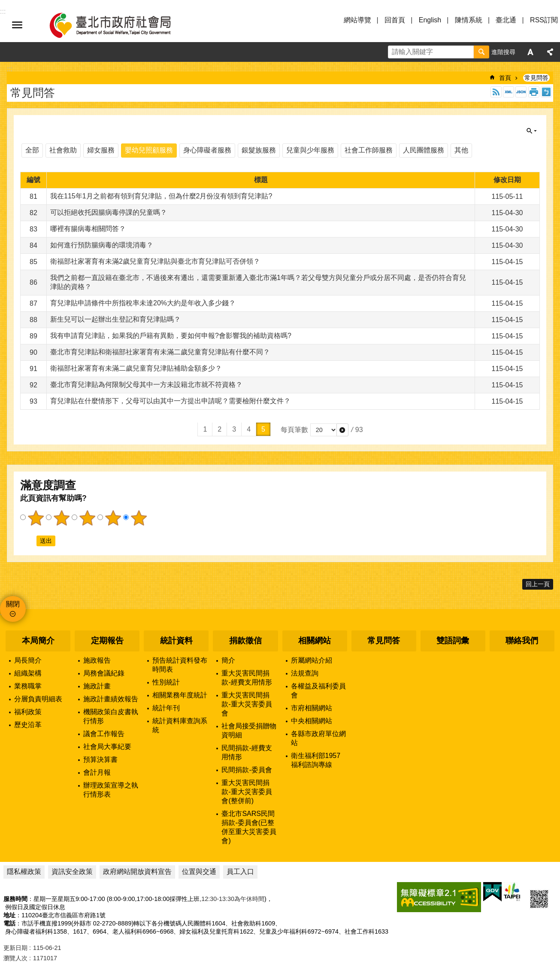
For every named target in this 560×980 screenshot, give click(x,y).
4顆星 (113, 518)
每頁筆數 (294, 430)
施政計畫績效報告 (111, 699)
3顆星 (87, 518)
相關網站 (315, 641)
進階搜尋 (503, 52)
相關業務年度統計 (180, 695)
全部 (32, 150)
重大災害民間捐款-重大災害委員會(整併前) (247, 792)
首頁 (505, 78)
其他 (461, 150)
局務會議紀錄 (104, 673)
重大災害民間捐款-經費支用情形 (247, 678)
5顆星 (139, 518)
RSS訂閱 (544, 20)
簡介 (228, 660)
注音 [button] (546, 92)
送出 (28, 541)
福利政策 (28, 712)
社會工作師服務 (369, 150)
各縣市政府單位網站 (318, 738)
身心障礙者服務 (207, 150)
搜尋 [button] (481, 52)
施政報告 (97, 660)
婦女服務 (101, 150)
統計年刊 (166, 708)
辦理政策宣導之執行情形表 (111, 790)
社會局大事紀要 (107, 747)
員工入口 (240, 872)
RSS (496, 92)
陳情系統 (469, 20)
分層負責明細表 (38, 699)
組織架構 (28, 673)
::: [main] (10, 69)
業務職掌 (28, 686)
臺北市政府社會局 (120, 25)
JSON (521, 92)
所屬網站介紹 (312, 660)
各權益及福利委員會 (318, 691)
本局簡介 (38, 641)
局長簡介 (28, 660)
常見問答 (536, 78)
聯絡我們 (522, 641)
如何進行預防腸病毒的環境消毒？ (102, 245)
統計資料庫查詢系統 (180, 725)
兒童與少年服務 (310, 150)
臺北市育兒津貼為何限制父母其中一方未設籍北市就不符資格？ (146, 385)
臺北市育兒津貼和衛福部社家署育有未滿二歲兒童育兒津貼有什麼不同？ (160, 352)
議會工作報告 (104, 734)
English (430, 20)
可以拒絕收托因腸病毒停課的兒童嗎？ (109, 212)
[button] (342, 430)
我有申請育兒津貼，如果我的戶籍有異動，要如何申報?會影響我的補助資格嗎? (171, 336)
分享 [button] (550, 52)
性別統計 (166, 682)
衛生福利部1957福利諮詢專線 (316, 760)
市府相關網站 (312, 708)
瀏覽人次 (15, 958)
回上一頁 (538, 584)
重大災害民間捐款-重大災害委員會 (247, 704)
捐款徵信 (245, 641)
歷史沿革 (28, 725)
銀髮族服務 (259, 150)
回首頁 (395, 20)
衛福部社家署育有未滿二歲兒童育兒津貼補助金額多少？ (136, 368)
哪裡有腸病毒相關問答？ (88, 229)
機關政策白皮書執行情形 (111, 716)
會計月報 (97, 772)
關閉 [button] (532, 131)
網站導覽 (357, 20)
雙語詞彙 (453, 641)
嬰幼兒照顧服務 (149, 150)
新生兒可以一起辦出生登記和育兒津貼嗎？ (115, 319)
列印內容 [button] (534, 92)
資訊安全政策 (72, 872)
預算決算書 (100, 759)
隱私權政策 (24, 872)
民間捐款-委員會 (247, 770)
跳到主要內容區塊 (5, 5)
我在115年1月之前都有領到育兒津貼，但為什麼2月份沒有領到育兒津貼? (161, 196)
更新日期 (15, 948)
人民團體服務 (424, 150)
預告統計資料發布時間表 (180, 665)
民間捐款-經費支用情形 (247, 752)
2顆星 (61, 518)
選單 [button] (17, 25)
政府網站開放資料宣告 (137, 872)
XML (509, 92)
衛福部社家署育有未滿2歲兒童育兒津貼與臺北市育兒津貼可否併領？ (155, 261)
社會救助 (63, 150)
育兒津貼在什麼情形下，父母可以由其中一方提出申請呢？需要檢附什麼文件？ (170, 401)
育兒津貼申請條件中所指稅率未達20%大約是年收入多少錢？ (143, 303)
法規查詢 (305, 673)
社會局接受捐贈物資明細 (249, 730)
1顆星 (36, 518)
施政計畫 (97, 686)
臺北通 (506, 20)
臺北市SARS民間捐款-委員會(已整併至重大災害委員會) (249, 827)
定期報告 (107, 641)
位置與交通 (199, 872)
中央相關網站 (312, 721)
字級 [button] (530, 52)
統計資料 (176, 641)
